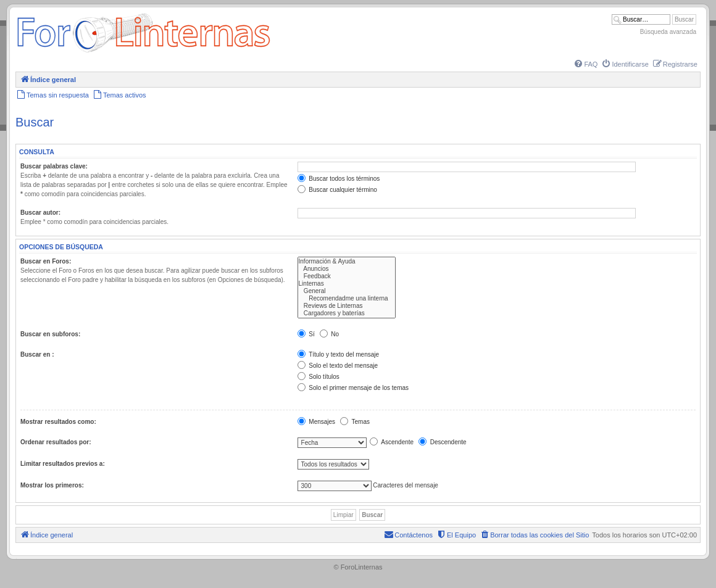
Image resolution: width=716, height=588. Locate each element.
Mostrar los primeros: (52, 485)
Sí (306, 334)
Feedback (347, 276)
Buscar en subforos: (50, 334)
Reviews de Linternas (347, 306)
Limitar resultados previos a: (63, 464)
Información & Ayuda (347, 262)
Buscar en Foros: (46, 261)
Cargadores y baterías (347, 313)
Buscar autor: (40, 213)
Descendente (443, 442)
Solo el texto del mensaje (338, 366)
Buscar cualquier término (337, 190)
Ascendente (392, 442)
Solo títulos (318, 377)
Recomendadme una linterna (347, 299)
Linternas (347, 284)
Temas (355, 422)
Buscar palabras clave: (54, 166)
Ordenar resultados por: (56, 442)
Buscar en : (37, 354)
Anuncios (347, 269)
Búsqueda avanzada (668, 32)
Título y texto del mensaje (339, 354)
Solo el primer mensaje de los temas (353, 388)
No (330, 334)
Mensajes (317, 422)
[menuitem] (585, 64)
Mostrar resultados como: (58, 422)
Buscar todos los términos (339, 179)
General (347, 291)
